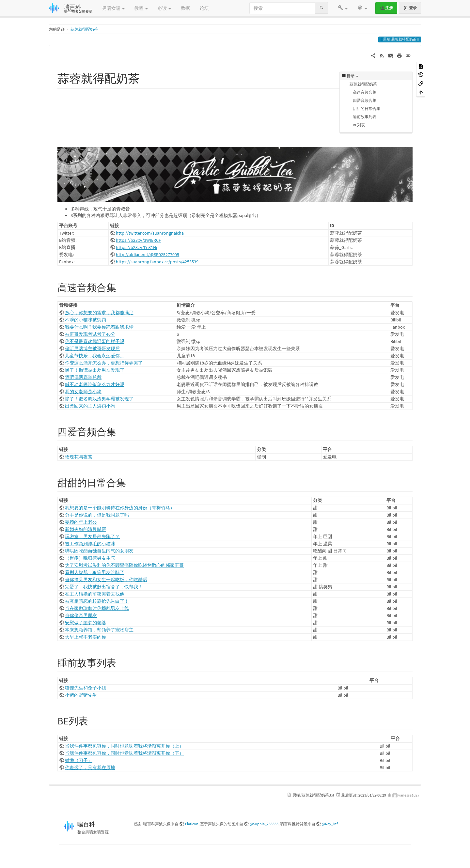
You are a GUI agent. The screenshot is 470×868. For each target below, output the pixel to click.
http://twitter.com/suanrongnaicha (150, 233)
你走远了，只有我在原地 (90, 767)
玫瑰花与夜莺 (79, 457)
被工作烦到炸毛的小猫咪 (90, 544)
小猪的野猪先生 (81, 695)
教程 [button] (141, 8)
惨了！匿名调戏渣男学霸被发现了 (99, 399)
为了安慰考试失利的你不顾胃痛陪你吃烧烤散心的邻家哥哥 (124, 565)
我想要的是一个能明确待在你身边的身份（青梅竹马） (120, 508)
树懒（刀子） (79, 760)
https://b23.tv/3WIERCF (138, 240)
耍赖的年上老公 (81, 522)
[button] (343, 8)
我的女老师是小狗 (83, 392)
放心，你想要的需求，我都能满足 (99, 313)
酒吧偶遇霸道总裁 (83, 377)
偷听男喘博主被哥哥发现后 (92, 349)
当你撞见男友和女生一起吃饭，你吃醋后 (106, 580)
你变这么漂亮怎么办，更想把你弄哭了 (104, 363)
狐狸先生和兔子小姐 (86, 688)
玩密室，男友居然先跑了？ (92, 536)
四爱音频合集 (365, 100)
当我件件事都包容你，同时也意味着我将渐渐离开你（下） (124, 753)
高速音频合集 (365, 92)
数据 (185, 8)
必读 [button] (164, 8)
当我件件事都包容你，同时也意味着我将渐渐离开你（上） (124, 746)
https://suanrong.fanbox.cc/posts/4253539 (157, 262)
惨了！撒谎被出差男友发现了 (95, 370)
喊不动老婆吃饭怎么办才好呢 (95, 384)
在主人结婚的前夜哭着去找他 (95, 594)
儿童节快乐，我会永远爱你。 (95, 356)
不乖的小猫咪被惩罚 (86, 320)
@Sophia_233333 (264, 824)
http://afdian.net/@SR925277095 (148, 255)
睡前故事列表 (365, 117)
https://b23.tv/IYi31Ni (136, 247)
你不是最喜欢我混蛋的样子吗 (95, 341)
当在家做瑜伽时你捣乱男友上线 (97, 608)
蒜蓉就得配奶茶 (84, 29)
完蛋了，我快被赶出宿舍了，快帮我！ (104, 587)
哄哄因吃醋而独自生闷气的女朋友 (99, 551)
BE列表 (359, 125)
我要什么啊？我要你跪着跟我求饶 (99, 327)
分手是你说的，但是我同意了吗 (97, 515)
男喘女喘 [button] (113, 8)
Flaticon (192, 824)
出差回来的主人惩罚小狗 (90, 406)
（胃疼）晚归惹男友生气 (90, 558)
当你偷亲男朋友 (81, 615)
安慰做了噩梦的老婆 (86, 623)
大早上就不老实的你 (86, 637)
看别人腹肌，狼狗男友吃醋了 (95, 572)
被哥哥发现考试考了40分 (90, 334)
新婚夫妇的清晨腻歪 (86, 529)
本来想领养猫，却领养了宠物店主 (99, 630)
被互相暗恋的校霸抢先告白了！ (97, 601)
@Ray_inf (330, 824)
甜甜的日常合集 (367, 108)
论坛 (204, 8)
